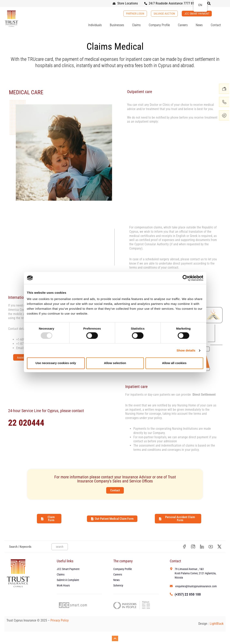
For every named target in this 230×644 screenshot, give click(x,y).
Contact (216, 25)
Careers (183, 25)
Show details (186, 350)
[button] (209, 3)
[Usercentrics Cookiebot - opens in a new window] (186, 278)
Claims (136, 25)
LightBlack (217, 625)
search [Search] (60, 547)
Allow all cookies (174, 363)
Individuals (95, 25)
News (199, 25)
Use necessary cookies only (56, 363)
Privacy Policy (60, 621)
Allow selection (115, 363)
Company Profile (159, 25)
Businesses (117, 25)
